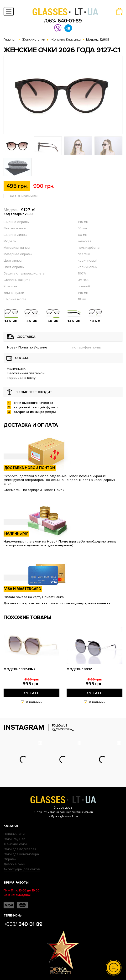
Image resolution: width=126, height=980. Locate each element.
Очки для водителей (20, 849)
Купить (31, 693)
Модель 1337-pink (20, 669)
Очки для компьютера (21, 854)
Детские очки (14, 864)
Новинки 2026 (15, 834)
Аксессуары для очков (22, 869)
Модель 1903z (79, 669)
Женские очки (15, 844)
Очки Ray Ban (14, 839)
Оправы (10, 859)
